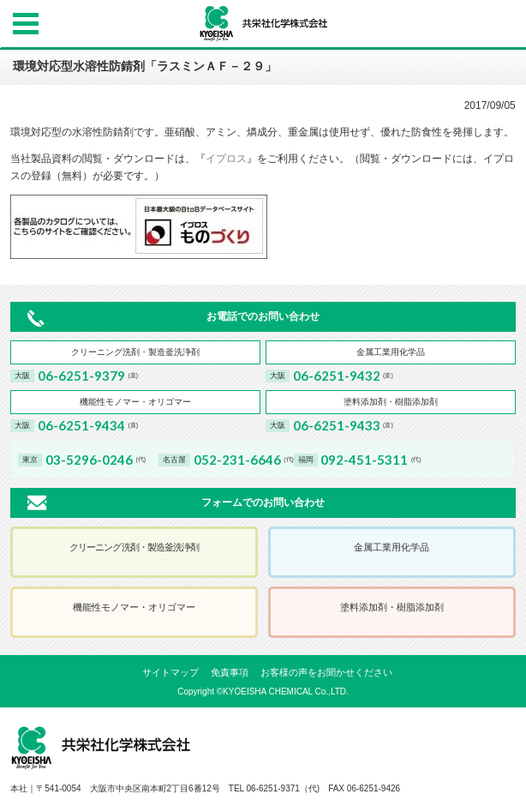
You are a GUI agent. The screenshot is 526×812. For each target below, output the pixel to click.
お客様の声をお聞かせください (326, 672)
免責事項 (230, 672)
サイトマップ (170, 672)
